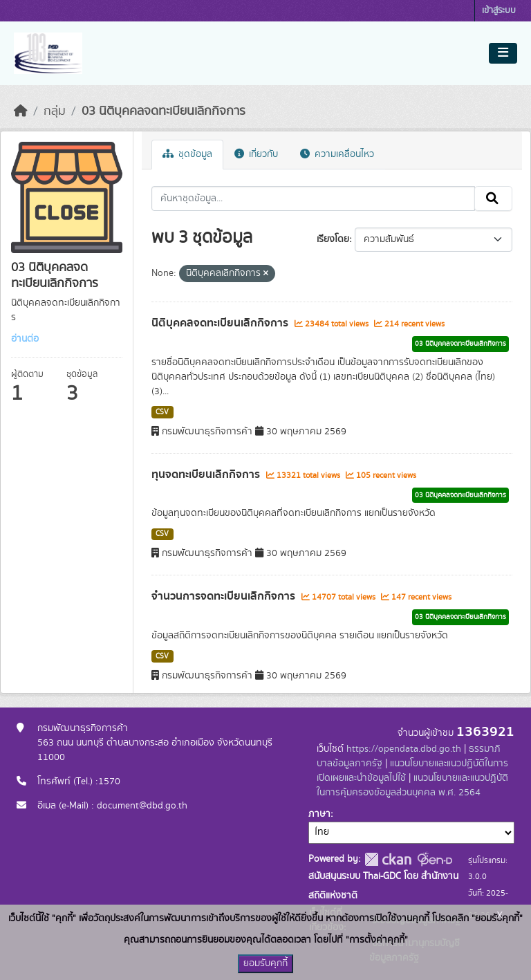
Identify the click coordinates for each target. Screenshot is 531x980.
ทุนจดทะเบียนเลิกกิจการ (207, 474)
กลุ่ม (55, 111)
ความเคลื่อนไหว (337, 154)
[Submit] (493, 198)
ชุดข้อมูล (187, 154)
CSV (162, 412)
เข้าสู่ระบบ (499, 11)
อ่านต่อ (25, 339)
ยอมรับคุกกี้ (265, 963)
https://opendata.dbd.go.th (404, 749)
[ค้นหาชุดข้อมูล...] (314, 198)
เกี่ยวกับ (256, 154)
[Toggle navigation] (503, 53)
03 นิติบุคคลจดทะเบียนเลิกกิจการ (164, 111)
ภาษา (319, 814)
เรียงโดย (333, 239)
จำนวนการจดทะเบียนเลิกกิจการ (225, 596)
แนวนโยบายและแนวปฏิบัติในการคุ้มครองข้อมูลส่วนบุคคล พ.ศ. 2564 (412, 785)
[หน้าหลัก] (21, 111)
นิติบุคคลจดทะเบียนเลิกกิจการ (221, 323)
